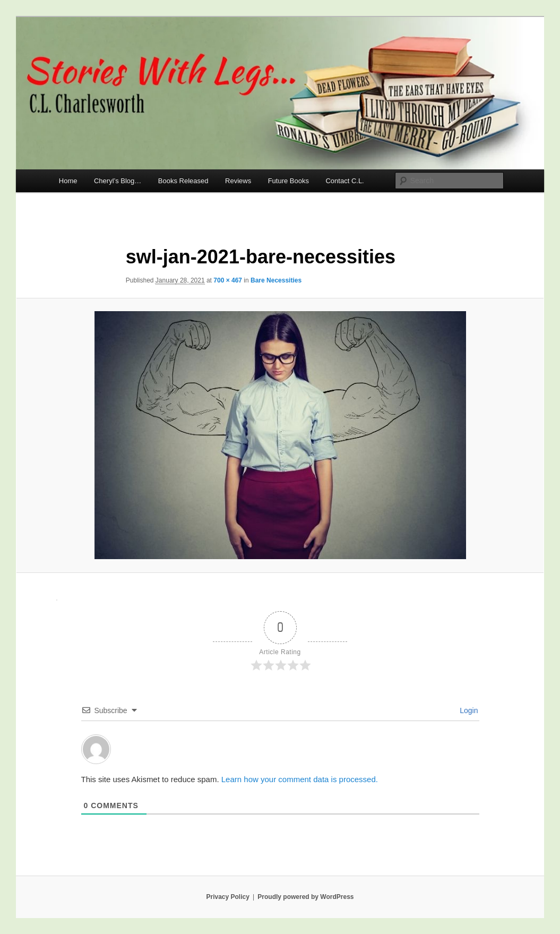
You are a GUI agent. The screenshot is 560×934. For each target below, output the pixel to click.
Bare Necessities (276, 280)
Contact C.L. (344, 181)
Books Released (183, 181)
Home (68, 181)
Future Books (288, 181)
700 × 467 (228, 280)
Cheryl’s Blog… (118, 181)
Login (468, 710)
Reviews (238, 181)
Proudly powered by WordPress (305, 897)
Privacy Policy (227, 897)
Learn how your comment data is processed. (300, 779)
